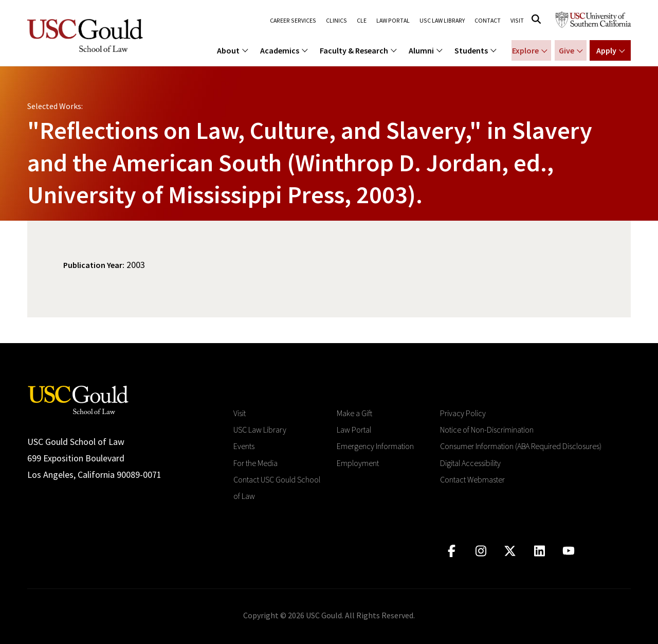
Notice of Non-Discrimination (487, 430)
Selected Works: (55, 106)
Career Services (295, 21)
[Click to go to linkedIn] (540, 551)
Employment (358, 463)
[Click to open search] (536, 19)
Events (244, 446)
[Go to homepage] (78, 399)
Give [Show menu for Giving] (565, 50)
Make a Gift (354, 413)
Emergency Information (375, 446)
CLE (362, 21)
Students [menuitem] (471, 50)
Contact (488, 21)
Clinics (337, 21)
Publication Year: (94, 265)
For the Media (255, 463)
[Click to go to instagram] (481, 551)
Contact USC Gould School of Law (277, 488)
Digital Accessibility (470, 463)
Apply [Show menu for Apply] (606, 50)
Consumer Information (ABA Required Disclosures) (521, 446)
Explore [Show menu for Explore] (523, 50)
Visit (517, 21)
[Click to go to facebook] (452, 551)
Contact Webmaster (472, 479)
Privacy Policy (463, 413)
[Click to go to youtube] (569, 551)
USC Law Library (442, 21)
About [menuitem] (228, 50)
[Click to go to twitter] (510, 551)
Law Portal (394, 21)
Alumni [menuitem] (421, 50)
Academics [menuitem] (280, 50)
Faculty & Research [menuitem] (354, 50)
